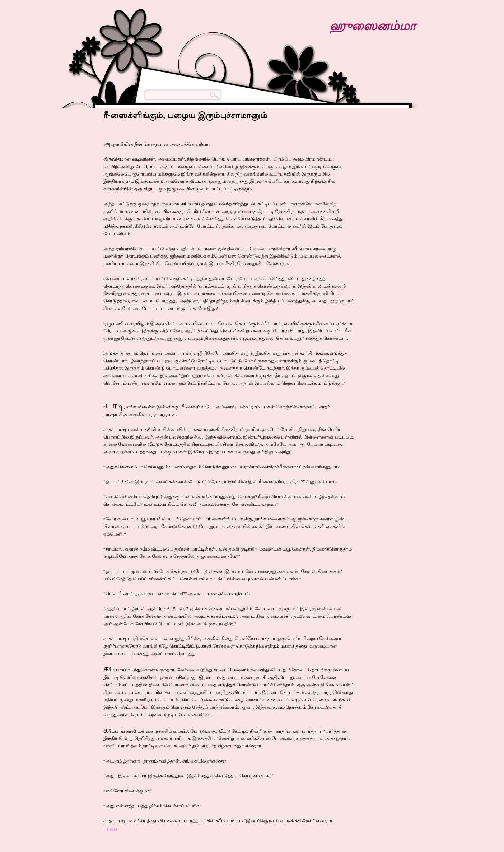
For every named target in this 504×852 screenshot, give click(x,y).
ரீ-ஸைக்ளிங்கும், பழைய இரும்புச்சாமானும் (185, 115)
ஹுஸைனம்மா (373, 26)
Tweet (112, 829)
